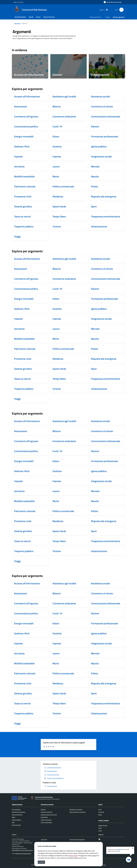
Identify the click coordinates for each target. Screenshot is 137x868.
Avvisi (100, 809)
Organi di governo (16, 820)
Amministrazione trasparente (77, 839)
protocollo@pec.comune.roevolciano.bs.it (22, 850)
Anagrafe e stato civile (46, 812)
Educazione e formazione (76, 809)
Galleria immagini (103, 825)
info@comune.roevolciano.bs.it (23, 854)
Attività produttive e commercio (49, 815)
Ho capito (41, 862)
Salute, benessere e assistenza (77, 812)
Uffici (13, 822)
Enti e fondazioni (16, 809)
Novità (100, 805)
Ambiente (43, 809)
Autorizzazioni (44, 817)
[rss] (106, 10)
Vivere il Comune (104, 821)
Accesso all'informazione (97, 17)
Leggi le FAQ (44, 839)
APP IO (120, 849)
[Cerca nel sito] (121, 10)
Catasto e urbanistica (46, 820)
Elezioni (108, 17)
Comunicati (101, 812)
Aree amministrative (17, 815)
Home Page (17, 24)
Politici (14, 817)
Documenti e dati (16, 825)
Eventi (100, 828)
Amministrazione (17, 805)
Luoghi (100, 831)
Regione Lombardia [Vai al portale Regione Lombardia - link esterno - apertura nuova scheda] (18, 2)
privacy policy (73, 856)
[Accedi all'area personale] (113, 2)
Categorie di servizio (47, 805)
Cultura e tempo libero (46, 822)
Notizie (100, 815)
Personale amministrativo (19, 812)
